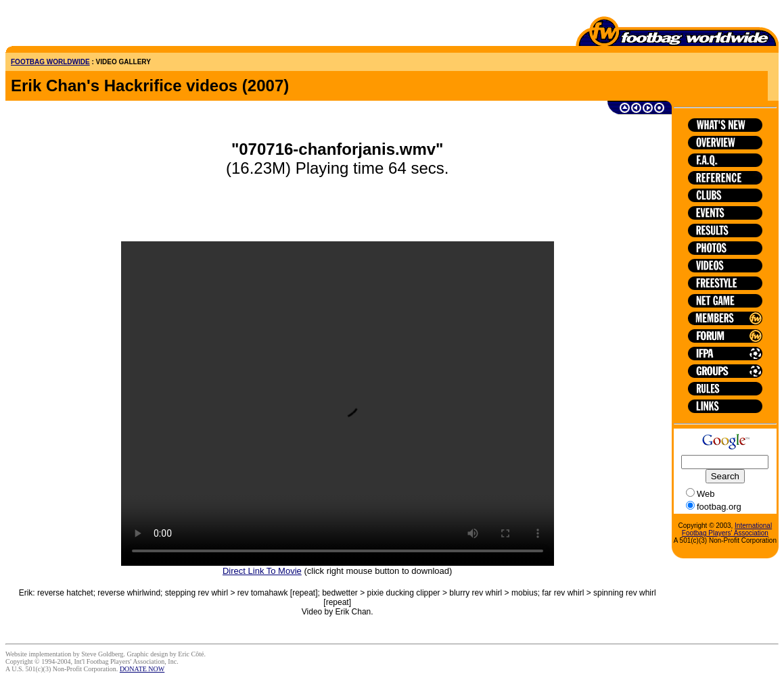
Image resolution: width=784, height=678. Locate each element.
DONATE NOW (142, 669)
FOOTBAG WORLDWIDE (50, 62)
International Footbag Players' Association (727, 529)
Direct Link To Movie (262, 571)
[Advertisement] (85, 26)
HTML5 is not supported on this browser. (338, 404)
